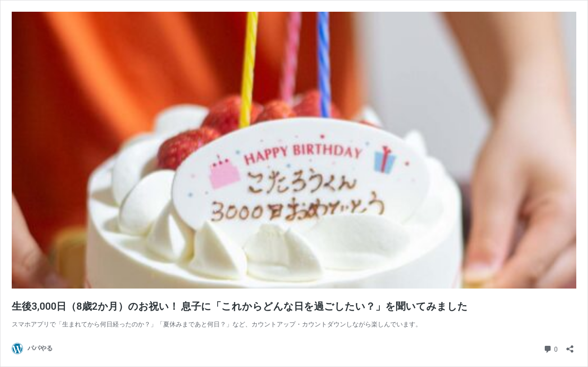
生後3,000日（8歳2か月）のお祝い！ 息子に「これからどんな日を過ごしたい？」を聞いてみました (240, 306)
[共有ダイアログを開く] (570, 346)
